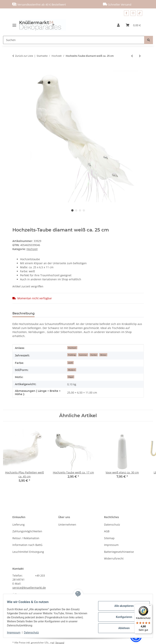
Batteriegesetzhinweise (119, 552)
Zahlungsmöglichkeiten (27, 531)
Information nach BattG (27, 545)
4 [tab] (84, 210)
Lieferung (19, 525)
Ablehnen (122, 628)
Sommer (83, 355)
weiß (70, 363)
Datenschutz (34, 633)
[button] (118, 25)
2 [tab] (76, 210)
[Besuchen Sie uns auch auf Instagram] (133, 13)
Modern (72, 370)
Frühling (72, 355)
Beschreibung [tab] (23, 313)
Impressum (16, 633)
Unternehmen (67, 525)
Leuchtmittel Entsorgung (28, 552)
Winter (103, 355)
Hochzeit (32, 249)
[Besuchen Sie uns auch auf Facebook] (126, 13)
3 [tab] (80, 210)
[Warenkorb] (133, 25)
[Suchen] (74, 40)
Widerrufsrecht (114, 558)
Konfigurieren (122, 617)
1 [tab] (72, 210)
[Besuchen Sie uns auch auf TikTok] (140, 13)
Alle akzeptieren (122, 606)
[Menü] (150, 606)
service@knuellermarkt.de (29, 588)
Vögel (71, 377)
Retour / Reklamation (26, 538)
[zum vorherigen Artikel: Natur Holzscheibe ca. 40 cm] (132, 56)
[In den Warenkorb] (15, 68)
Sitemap (109, 538)
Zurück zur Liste (24, 56)
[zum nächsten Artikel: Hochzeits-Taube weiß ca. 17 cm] (140, 56)
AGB (107, 531)
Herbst (94, 355)
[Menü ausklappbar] (16, 25)
